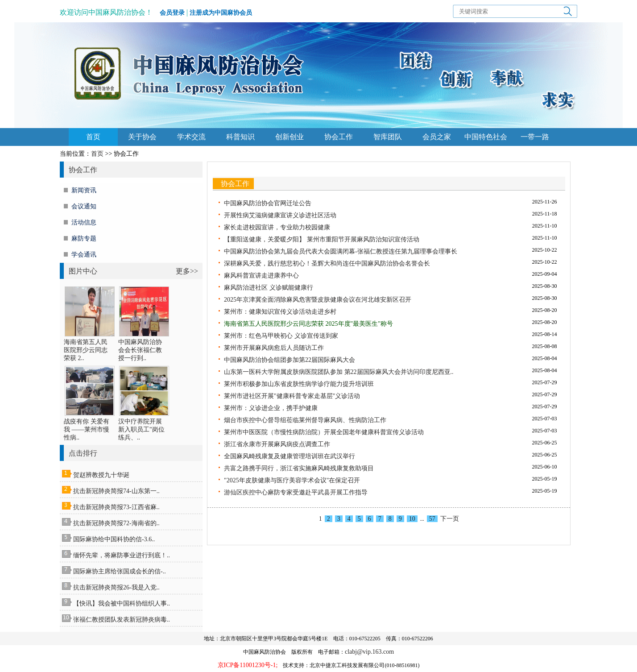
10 (412, 519)
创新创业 (290, 137)
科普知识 (240, 137)
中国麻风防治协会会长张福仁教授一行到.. (140, 350)
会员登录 (172, 13)
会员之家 (437, 137)
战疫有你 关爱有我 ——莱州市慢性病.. (87, 429)
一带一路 (535, 137)
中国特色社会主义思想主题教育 (486, 139)
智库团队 (388, 137)
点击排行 (83, 453)
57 (432, 519)
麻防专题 (84, 239)
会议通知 (84, 206)
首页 (93, 137)
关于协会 (142, 137)
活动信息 (84, 222)
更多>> (187, 271)
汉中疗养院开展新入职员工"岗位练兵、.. (141, 429)
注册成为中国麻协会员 (221, 13)
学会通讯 (84, 255)
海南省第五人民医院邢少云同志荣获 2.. (86, 350)
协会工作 (339, 137)
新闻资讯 (84, 190)
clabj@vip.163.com (369, 652)
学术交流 (191, 137)
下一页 (450, 519)
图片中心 (83, 271)
